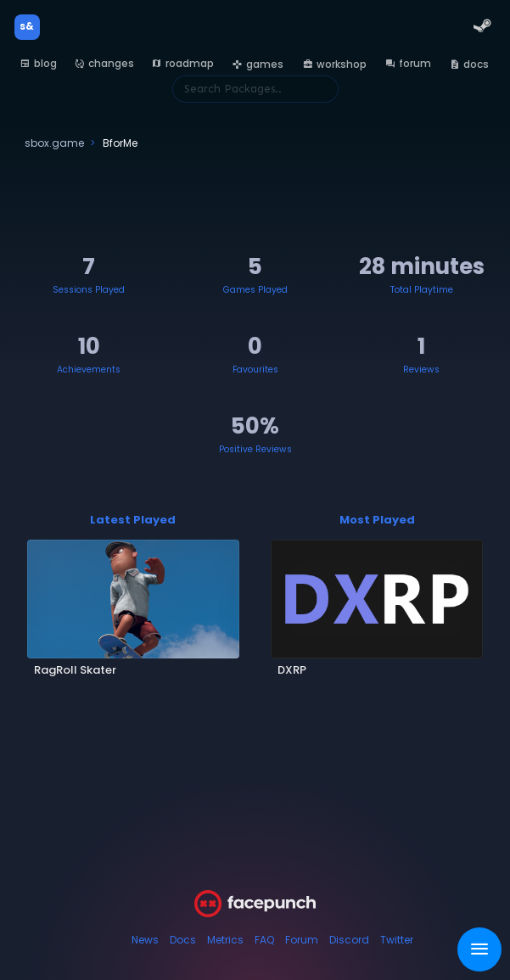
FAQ (264, 940)
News (145, 940)
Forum (302, 940)
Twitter (397, 940)
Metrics (225, 940)
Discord (349, 940)
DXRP (292, 670)
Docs (183, 940)
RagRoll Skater (75, 670)
